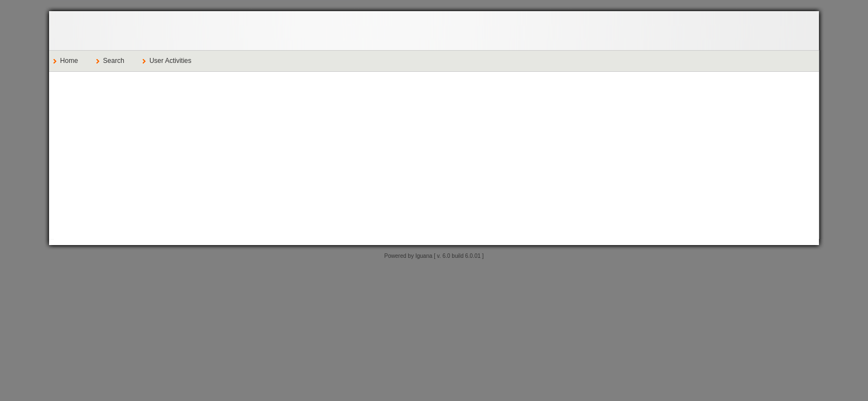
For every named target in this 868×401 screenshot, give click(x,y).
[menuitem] (71, 61)
